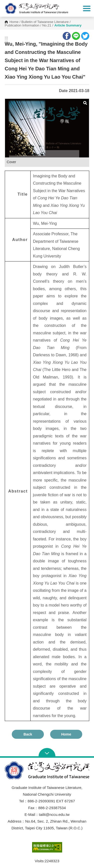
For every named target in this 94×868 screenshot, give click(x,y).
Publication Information (22, 25)
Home (14, 22)
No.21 (47, 25)
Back (28, 734)
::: (6, 38)
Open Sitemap (47, 753)
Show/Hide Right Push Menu (87, 8)
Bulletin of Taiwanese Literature (45, 22)
